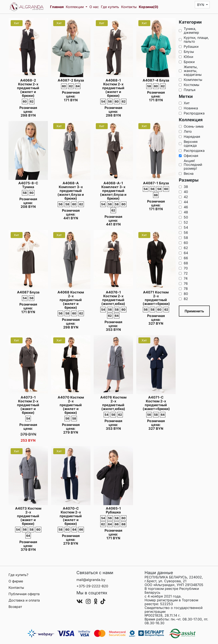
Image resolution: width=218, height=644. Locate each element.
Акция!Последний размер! (190, 165)
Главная (57, 7)
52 (183, 222)
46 (183, 207)
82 (183, 299)
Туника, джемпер (189, 31)
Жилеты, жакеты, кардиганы (190, 71)
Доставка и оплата (24, 600)
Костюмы (189, 85)
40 (183, 192)
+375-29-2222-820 (92, 586)
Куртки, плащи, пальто (194, 39)
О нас (94, 7)
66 (183, 258)
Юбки (186, 57)
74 (183, 278)
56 (183, 233)
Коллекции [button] (75, 7)
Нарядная (189, 137)
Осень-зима (191, 126)
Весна (186, 173)
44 (183, 202)
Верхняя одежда (188, 144)
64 (183, 253)
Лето (185, 131)
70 (183, 268)
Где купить (110, 7)
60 (183, 243)
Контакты (129, 7)
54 (183, 227)
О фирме (16, 581)
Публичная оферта (24, 594)
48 (183, 212)
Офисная (189, 156)
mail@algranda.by (91, 580)
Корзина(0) (149, 7)
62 (183, 248)
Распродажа (192, 113)
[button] (202, 5)
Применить (194, 311)
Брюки (187, 62)
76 (183, 283)
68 (183, 263)
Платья (187, 90)
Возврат (15, 607)
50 (183, 217)
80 (183, 294)
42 (183, 197)
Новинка (188, 108)
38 (183, 187)
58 (183, 238)
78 (183, 289)
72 (183, 273)
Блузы (186, 52)
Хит (184, 103)
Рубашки (189, 47)
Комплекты (191, 80)
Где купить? (18, 575)
